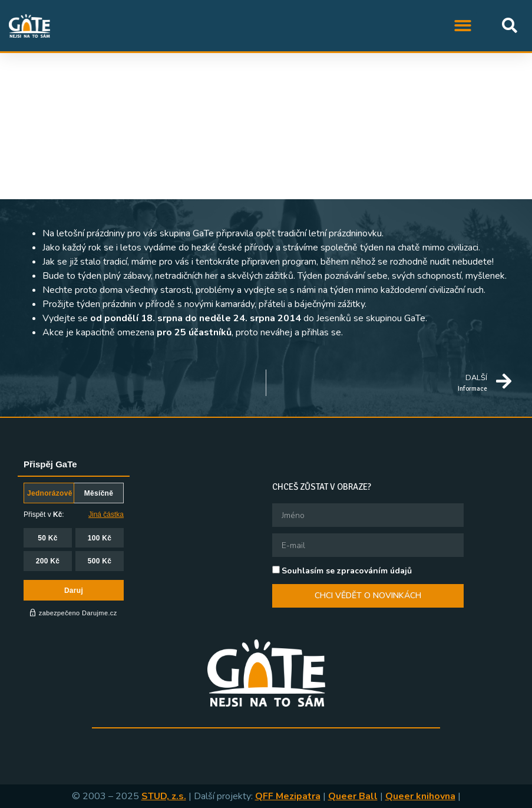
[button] (463, 26)
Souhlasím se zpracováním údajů (347, 571)
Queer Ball (353, 796)
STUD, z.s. (164, 796)
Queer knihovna (420, 796)
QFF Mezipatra (288, 796)
